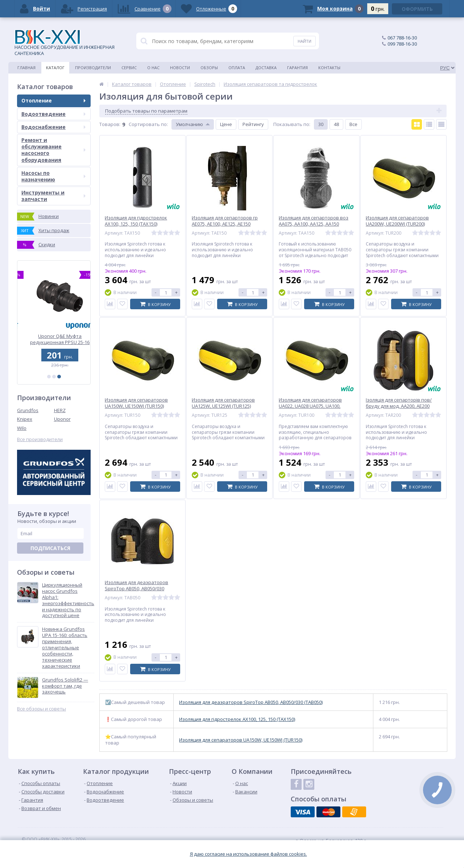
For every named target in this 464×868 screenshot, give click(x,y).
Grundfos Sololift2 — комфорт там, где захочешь (65, 686)
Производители (93, 68)
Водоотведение (53, 114)
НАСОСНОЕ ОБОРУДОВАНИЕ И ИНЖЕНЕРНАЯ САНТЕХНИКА (65, 43)
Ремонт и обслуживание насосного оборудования (53, 150)
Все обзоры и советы (42, 709)
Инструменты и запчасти (53, 196)
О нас (153, 68)
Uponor (62, 419)
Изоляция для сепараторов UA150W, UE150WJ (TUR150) (241, 740)
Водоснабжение (53, 127)
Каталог (55, 68)
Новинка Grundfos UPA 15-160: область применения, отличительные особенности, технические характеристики (65, 647)
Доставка (266, 68)
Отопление (53, 100)
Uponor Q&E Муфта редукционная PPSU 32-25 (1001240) (54, 339)
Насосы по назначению (53, 176)
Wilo (22, 428)
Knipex (25, 419)
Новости (180, 68)
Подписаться (50, 548)
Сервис (129, 68)
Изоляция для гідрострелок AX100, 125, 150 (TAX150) (237, 719)
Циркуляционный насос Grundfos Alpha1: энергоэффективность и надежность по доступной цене (68, 600)
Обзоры (209, 68)
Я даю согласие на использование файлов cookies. (248, 854)
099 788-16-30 (402, 44)
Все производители (40, 439)
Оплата (237, 68)
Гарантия (297, 68)
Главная (26, 68)
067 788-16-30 (402, 38)
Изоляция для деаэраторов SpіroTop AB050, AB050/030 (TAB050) (251, 702)
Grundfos (28, 410)
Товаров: (110, 124)
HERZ (60, 410)
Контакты (329, 68)
